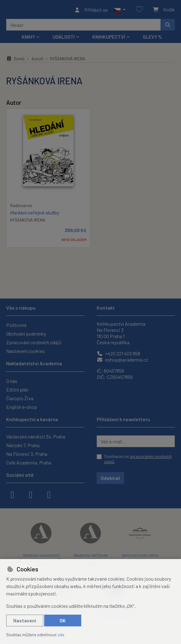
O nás (12, 381)
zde (61, 635)
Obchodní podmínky (26, 334)
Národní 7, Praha (23, 445)
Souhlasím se (138, 459)
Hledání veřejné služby (35, 214)
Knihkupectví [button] (109, 38)
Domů (15, 60)
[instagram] (31, 494)
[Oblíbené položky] (139, 11)
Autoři (37, 60)
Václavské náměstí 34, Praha (36, 436)
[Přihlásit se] (91, 11)
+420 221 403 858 (118, 354)
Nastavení (25, 620)
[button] (119, 11)
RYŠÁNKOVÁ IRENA (28, 221)
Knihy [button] (28, 38)
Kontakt (106, 308)
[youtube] (49, 494)
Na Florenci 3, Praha (27, 454)
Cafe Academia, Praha (29, 462)
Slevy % (152, 38)
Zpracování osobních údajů (34, 343)
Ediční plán (17, 390)
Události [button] (64, 38)
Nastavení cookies (25, 351)
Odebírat (110, 478)
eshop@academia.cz (122, 360)
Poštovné (16, 325)
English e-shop (22, 407)
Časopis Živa (20, 398)
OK (63, 620)
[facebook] (12, 494)
